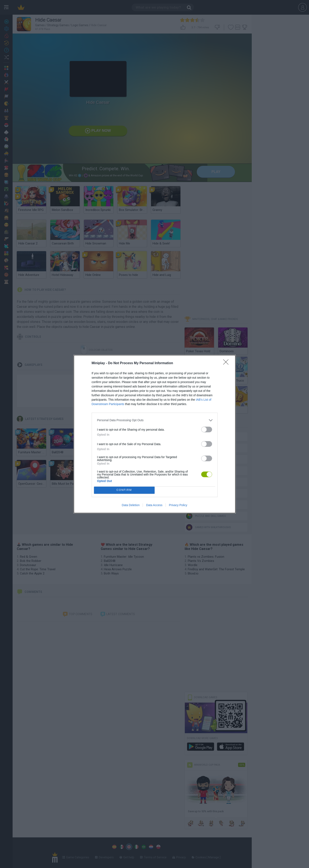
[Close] (227, 363)
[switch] (207, 429)
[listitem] (155, 420)
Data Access (154, 505)
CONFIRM (124, 490)
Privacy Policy (178, 505)
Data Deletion (131, 505)
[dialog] (155, 434)
